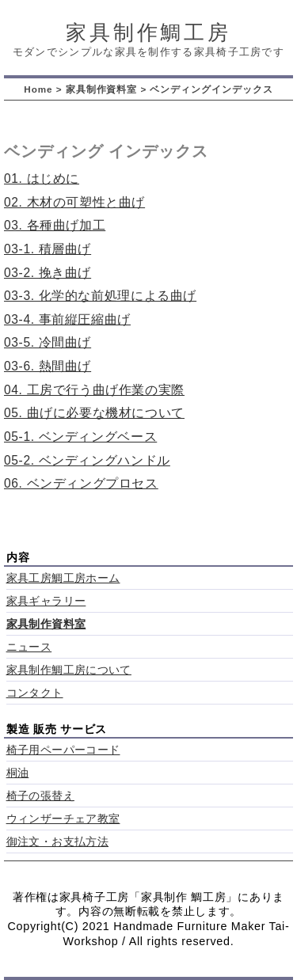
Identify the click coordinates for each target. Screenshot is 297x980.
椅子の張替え (40, 796)
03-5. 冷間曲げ (48, 342)
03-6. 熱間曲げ (48, 366)
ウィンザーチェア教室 (63, 819)
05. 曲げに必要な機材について (94, 413)
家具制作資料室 (102, 89)
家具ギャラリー (46, 601)
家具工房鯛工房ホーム (63, 578)
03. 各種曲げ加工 (55, 225)
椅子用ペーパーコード (63, 750)
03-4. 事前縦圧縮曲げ (67, 319)
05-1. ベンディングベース (80, 437)
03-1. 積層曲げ (48, 249)
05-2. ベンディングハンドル (87, 460)
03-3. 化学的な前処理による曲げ (100, 296)
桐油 (18, 773)
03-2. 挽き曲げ (48, 273)
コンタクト (35, 693)
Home (38, 89)
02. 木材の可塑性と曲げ (74, 202)
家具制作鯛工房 (148, 32)
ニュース (29, 647)
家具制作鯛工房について (69, 670)
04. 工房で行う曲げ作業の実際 (94, 390)
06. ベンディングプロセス (81, 483)
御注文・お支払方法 (58, 842)
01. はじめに (42, 179)
